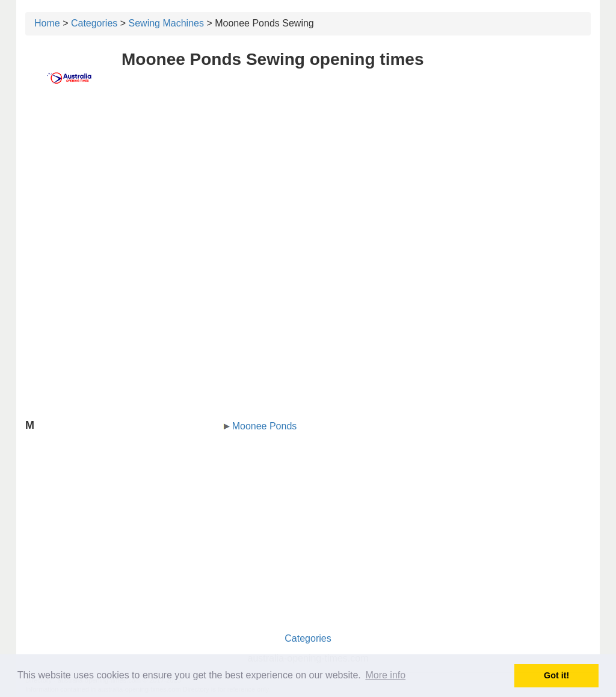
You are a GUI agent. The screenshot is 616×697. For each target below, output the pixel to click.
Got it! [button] (556, 675)
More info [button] (385, 675)
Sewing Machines (166, 23)
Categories (94, 23)
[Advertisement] (308, 191)
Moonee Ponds (265, 426)
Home (47, 23)
